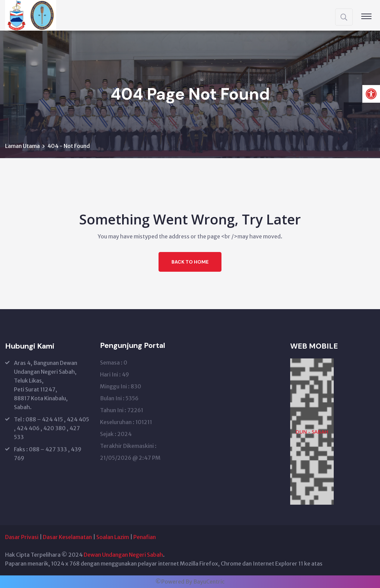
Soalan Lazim (113, 537)
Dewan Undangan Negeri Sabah (123, 555)
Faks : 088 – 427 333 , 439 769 (48, 454)
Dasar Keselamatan (67, 537)
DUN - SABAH (312, 432)
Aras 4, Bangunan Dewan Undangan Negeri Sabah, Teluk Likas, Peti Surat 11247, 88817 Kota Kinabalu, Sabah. (46, 385)
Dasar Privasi (22, 537)
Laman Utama (22, 146)
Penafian (145, 537)
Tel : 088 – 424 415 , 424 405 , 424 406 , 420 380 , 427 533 (52, 428)
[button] (371, 94)
